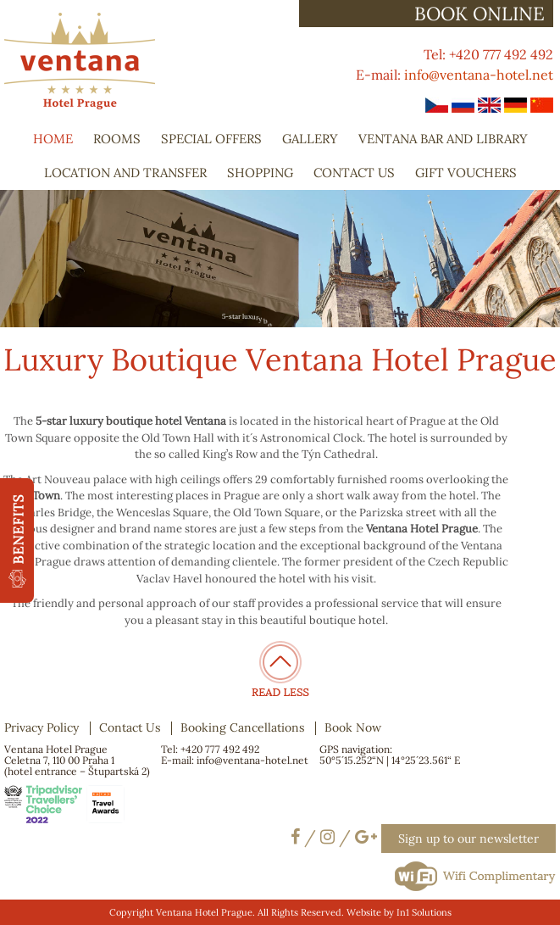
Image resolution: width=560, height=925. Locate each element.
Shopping (260, 173)
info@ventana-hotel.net (479, 75)
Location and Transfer (125, 173)
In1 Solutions (424, 912)
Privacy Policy (42, 727)
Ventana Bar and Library (443, 139)
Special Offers (211, 139)
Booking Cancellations (242, 727)
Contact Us (354, 173)
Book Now (353, 727)
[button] (17, 541)
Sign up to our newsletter (469, 839)
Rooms (117, 139)
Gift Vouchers (466, 173)
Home (53, 139)
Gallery (310, 139)
